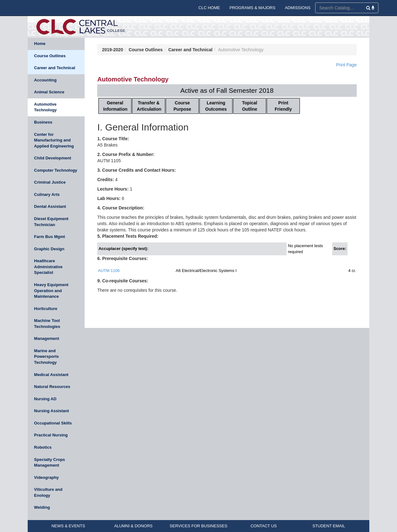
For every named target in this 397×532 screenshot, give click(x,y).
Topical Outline (249, 106)
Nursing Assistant (51, 411)
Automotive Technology (45, 107)
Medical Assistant (51, 375)
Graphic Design (49, 249)
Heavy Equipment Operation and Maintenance (51, 291)
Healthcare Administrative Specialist (48, 267)
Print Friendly (283, 106)
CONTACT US (263, 526)
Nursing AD (45, 399)
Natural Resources (52, 387)
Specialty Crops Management (49, 463)
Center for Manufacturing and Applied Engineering (54, 140)
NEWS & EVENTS (68, 526)
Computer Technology (56, 170)
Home (40, 44)
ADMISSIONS (298, 8)
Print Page (346, 65)
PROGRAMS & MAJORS (252, 8)
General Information (115, 106)
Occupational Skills (53, 423)
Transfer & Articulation (149, 106)
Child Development (53, 158)
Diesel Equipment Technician (51, 222)
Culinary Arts (47, 194)
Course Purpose (182, 106)
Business (43, 122)
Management (46, 338)
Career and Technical (55, 68)
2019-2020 (112, 50)
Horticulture (46, 309)
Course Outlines (50, 56)
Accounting (45, 80)
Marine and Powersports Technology (46, 357)
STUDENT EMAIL (329, 526)
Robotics (43, 447)
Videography (46, 477)
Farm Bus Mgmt (49, 237)
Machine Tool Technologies (47, 324)
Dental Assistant (50, 206)
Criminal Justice (50, 182)
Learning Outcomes (216, 106)
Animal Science (49, 92)
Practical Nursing (51, 435)
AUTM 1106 (109, 271)
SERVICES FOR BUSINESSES (198, 526)
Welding (42, 507)
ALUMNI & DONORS (133, 526)
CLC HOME (209, 8)
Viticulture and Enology (48, 492)
